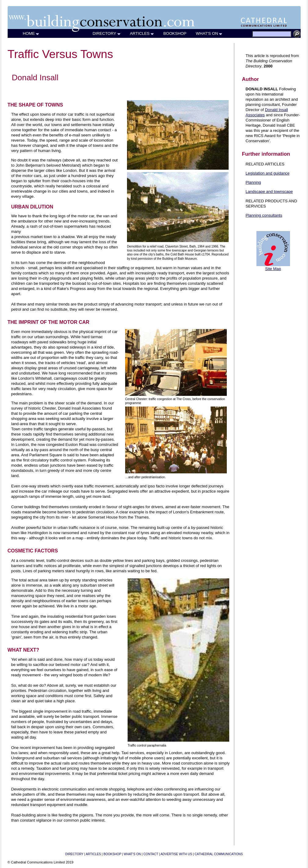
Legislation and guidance (268, 173)
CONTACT (151, 854)
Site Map (273, 269)
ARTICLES (142, 33)
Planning (254, 182)
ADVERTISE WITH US (176, 854)
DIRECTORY (107, 33)
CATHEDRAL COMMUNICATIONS (219, 854)
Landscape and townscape (269, 192)
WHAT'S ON (209, 33)
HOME (31, 33)
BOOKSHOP (175, 33)
